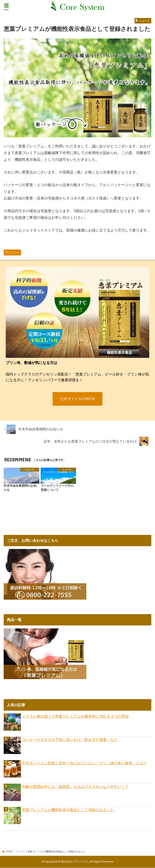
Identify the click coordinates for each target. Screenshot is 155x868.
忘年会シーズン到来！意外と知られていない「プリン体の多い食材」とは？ (85, 763)
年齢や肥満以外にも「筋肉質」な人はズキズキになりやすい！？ (75, 787)
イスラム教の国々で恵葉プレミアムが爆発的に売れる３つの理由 (75, 717)
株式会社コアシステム (75, 862)
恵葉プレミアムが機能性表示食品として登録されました (68, 810)
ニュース (14, 252)
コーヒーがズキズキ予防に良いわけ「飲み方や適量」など (70, 740)
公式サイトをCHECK (78, 399)
